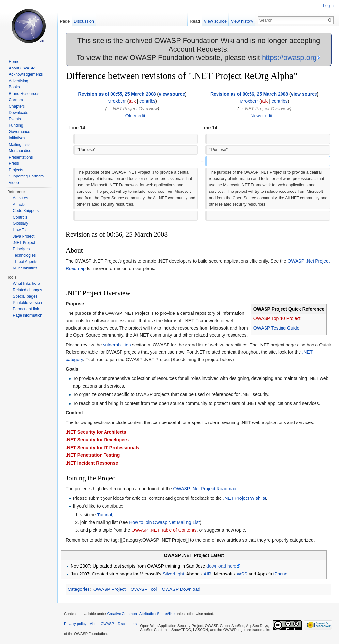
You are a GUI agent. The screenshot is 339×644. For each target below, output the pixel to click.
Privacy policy (75, 624)
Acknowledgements (26, 74)
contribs (147, 101)
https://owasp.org (289, 58)
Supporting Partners (26, 176)
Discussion (84, 21)
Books (14, 87)
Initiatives (17, 138)
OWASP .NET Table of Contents (164, 530)
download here (221, 566)
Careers (16, 100)
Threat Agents (25, 262)
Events (15, 119)
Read (195, 21)
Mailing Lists (20, 145)
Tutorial (105, 515)
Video (14, 183)
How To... (21, 230)
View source (215, 21)
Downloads (18, 113)
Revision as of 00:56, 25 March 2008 (249, 94)
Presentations (21, 157)
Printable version (27, 303)
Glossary (20, 223)
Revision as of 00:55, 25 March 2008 (117, 94)
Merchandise (20, 151)
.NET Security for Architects (96, 432)
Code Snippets (26, 211)
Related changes (27, 290)
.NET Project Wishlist (244, 498)
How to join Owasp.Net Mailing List (164, 522)
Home (14, 62)
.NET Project (24, 243)
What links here (26, 284)
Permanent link (26, 309)
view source (172, 94)
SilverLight (173, 574)
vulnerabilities (117, 345)
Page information (28, 315)
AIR (208, 574)
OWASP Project (110, 589)
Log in (328, 6)
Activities (20, 198)
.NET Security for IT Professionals (103, 448)
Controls (20, 217)
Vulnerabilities (25, 268)
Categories (79, 589)
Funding (16, 125)
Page (65, 21)
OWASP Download (181, 589)
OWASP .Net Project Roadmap (205, 489)
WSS (242, 574)
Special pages (25, 296)
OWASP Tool (144, 589)
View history (242, 21)
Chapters (17, 106)
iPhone (281, 574)
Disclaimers (127, 624)
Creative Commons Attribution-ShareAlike (141, 614)
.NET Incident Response (92, 463)
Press (14, 163)
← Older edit (132, 116)
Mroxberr (117, 101)
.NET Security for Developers (97, 440)
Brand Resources (24, 94)
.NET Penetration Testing (93, 455)
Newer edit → (264, 116)
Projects (16, 170)
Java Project (24, 236)
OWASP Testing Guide (276, 328)
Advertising (18, 81)
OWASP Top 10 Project (277, 318)
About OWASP (22, 68)
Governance (19, 132)
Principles (21, 249)
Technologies (24, 255)
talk (132, 101)
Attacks (19, 205)
